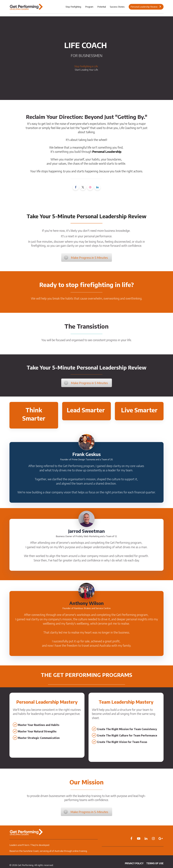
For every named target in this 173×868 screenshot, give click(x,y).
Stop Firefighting (73, 7)
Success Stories (117, 7)
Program (89, 7)
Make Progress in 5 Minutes (86, 257)
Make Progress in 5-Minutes (86, 812)
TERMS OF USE (155, 863)
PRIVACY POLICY (134, 863)
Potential (102, 7)
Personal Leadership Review (146, 7)
